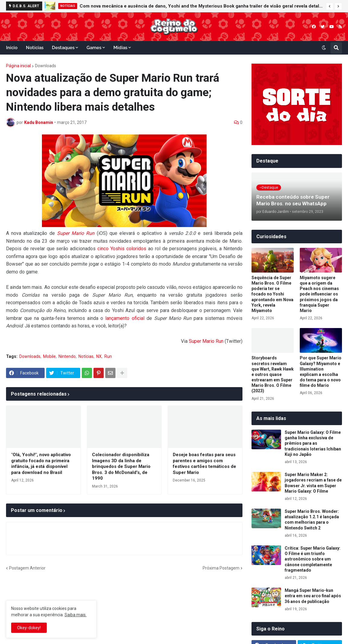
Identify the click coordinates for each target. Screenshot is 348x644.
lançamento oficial (125, 318)
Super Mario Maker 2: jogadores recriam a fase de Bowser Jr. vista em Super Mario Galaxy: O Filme (313, 483)
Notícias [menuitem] (35, 48)
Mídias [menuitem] (120, 48)
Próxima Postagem (221, 568)
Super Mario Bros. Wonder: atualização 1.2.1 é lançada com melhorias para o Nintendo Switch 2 (312, 520)
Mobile (49, 356)
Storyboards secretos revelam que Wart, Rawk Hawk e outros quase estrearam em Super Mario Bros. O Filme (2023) (273, 374)
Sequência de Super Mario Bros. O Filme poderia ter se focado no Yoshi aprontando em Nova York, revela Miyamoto (272, 294)
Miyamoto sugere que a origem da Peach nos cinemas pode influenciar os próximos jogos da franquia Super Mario (319, 294)
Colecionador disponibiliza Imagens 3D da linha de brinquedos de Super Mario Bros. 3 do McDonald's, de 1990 (121, 466)
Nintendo (67, 356)
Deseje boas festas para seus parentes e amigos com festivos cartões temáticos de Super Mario (204, 464)
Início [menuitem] (12, 48)
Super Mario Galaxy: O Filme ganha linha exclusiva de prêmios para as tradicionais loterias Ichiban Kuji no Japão (313, 443)
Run (108, 356)
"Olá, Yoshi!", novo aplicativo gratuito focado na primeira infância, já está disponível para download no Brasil (41, 464)
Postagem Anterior (27, 568)
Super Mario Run (76, 233)
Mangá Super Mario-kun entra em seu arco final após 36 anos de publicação (313, 596)
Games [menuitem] (94, 48)
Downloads (46, 66)
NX (99, 356)
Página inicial (18, 66)
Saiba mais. (76, 615)
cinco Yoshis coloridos (122, 249)
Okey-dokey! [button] (29, 628)
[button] (330, 6)
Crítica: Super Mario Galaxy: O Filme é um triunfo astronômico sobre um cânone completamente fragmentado (313, 559)
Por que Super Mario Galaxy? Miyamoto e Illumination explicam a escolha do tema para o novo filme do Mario (321, 372)
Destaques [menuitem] (63, 48)
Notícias (86, 356)
